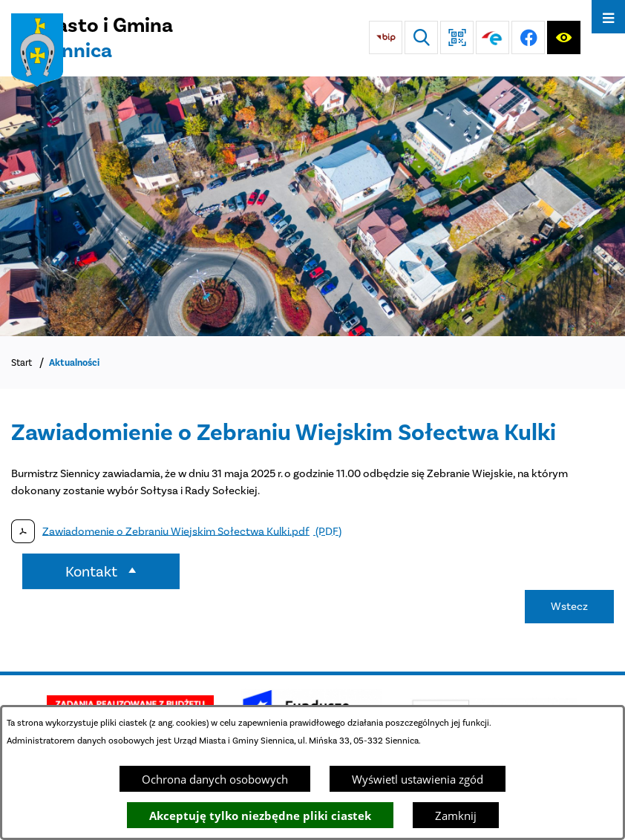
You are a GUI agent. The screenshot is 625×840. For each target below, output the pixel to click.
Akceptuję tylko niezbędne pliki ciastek (260, 816)
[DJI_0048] (312, 206)
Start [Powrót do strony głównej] (22, 362)
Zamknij (456, 816)
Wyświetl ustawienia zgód (418, 779)
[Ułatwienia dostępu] (564, 37)
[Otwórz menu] (608, 17)
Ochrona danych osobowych (215, 779)
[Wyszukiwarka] (421, 37)
